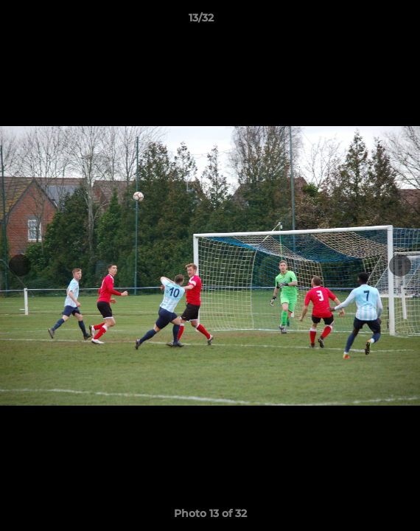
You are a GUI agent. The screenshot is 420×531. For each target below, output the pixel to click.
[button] (367, 21)
